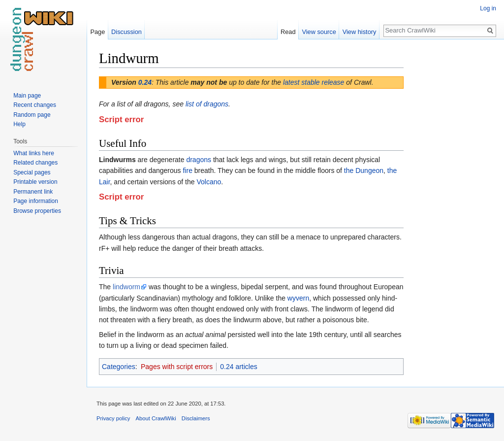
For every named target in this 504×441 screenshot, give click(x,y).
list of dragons (207, 104)
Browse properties (37, 211)
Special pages (32, 172)
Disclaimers (196, 418)
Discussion (126, 32)
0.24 (145, 82)
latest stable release (314, 82)
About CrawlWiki (156, 418)
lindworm (126, 287)
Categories (119, 367)
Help (19, 124)
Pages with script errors (177, 367)
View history (360, 32)
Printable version (35, 182)
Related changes (35, 163)
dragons (199, 160)
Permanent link (33, 192)
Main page (27, 96)
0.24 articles (238, 367)
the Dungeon (364, 170)
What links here (34, 153)
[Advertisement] (453, 197)
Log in (488, 8)
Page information (36, 201)
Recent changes (35, 105)
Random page (32, 115)
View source (319, 32)
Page (97, 32)
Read (288, 32)
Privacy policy (113, 418)
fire (187, 170)
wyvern (298, 298)
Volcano (209, 182)
